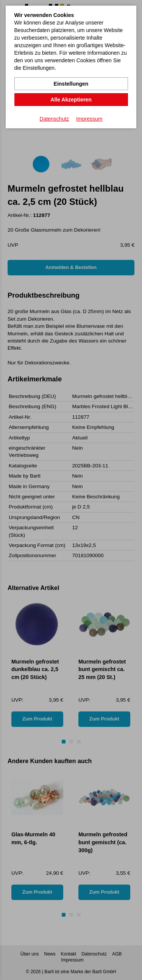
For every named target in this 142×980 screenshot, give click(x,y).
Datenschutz (55, 119)
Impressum (89, 119)
